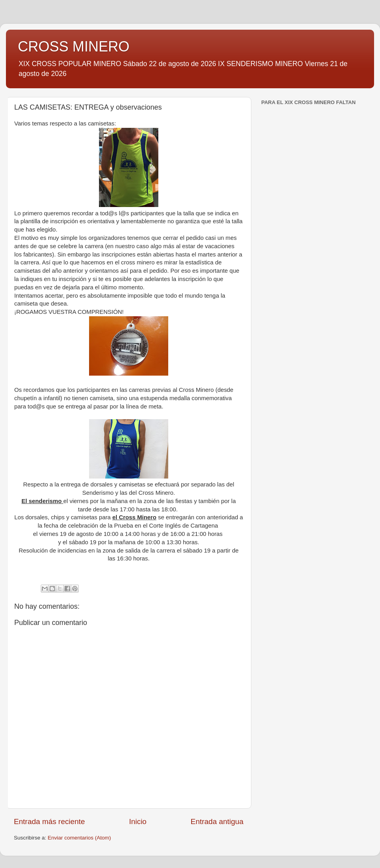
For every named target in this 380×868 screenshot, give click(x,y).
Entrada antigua (217, 821)
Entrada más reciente (49, 821)
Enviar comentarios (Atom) (80, 838)
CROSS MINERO (74, 47)
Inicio (138, 821)
